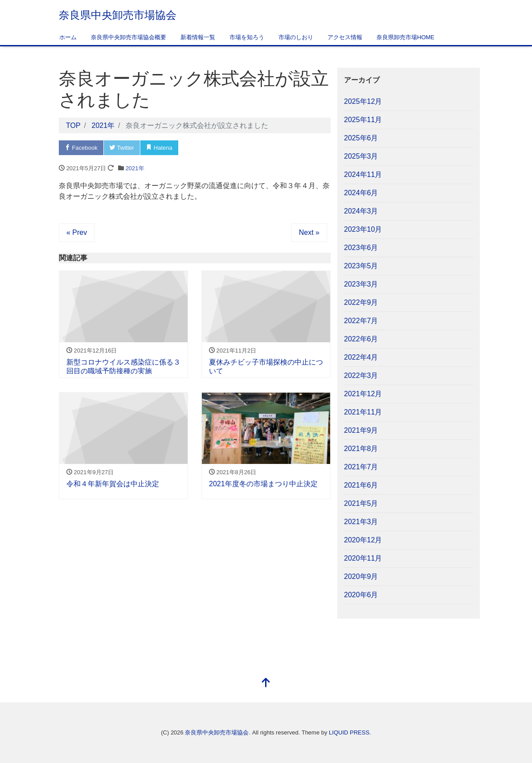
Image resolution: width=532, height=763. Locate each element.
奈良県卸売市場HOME (405, 37)
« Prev (77, 232)
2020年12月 (363, 540)
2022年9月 (361, 302)
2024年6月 (361, 193)
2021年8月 (361, 449)
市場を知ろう (247, 37)
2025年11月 (363, 120)
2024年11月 (363, 174)
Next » (309, 232)
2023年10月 (363, 229)
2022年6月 (361, 339)
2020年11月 (363, 558)
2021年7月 (361, 467)
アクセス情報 (345, 37)
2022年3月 (361, 375)
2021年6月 (361, 485)
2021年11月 (363, 412)
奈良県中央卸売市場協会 (118, 15)
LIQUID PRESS (349, 732)
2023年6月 (361, 248)
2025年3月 (361, 156)
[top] (266, 683)
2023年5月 (361, 266)
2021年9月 (361, 430)
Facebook (81, 148)
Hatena (159, 148)
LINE (232, 148)
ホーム (68, 37)
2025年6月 (361, 138)
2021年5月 (361, 503)
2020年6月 (361, 595)
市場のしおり (296, 37)
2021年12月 (363, 394)
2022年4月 (361, 357)
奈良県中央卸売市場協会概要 (129, 37)
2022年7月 (361, 321)
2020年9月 (361, 576)
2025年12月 (363, 101)
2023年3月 (361, 284)
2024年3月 (361, 211)
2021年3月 (361, 522)
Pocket (197, 148)
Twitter (122, 148)
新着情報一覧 (198, 37)
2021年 (135, 168)
